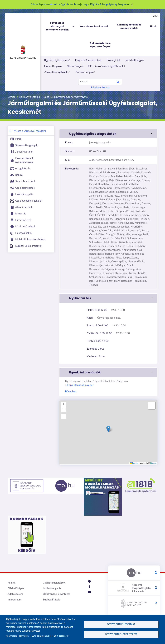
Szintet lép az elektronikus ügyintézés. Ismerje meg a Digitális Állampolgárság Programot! (82, 4)
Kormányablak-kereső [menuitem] (94, 26)
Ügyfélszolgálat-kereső (57, 60)
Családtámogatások (57, 72)
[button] (108, 134)
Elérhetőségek (75, 66)
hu (152, 16)
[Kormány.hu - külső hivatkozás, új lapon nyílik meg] (134, 603)
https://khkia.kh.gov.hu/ (80, 385)
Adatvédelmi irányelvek (17, 636)
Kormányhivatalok (23, 52)
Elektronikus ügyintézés (57, 594)
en (157, 16)
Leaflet (134, 463)
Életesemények (86, 72)
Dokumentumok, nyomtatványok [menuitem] (100, 45)
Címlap (12, 97)
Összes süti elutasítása (121, 624)
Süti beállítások (61, 636)
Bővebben (71, 391)
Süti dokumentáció (41, 636)
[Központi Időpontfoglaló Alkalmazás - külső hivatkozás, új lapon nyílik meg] (134, 588)
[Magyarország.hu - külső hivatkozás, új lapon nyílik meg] (134, 573)
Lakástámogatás (52, 588)
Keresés (118, 82)
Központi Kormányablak (88, 60)
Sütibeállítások (51, 600)
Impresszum (14, 600)
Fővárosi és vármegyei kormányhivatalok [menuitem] (60, 26)
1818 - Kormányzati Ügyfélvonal (107, 66)
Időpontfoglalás (53, 66)
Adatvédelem (15, 594)
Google (153, 463)
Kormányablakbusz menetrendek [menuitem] (129, 26)
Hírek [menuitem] (153, 26)
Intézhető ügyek (135, 60)
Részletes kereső (100, 88)
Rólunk (12, 583)
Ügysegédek (114, 60)
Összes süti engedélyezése (121, 634)
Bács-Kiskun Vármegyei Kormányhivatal (66, 97)
